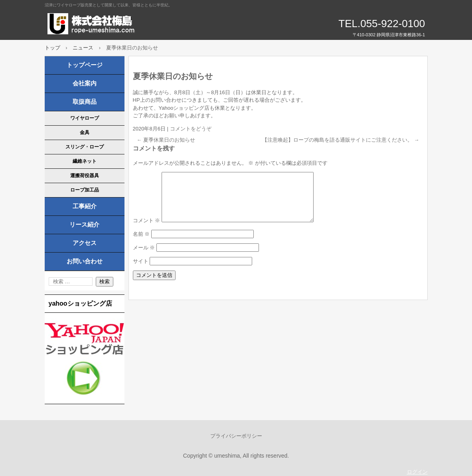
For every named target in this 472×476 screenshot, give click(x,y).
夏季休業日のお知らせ (166, 140)
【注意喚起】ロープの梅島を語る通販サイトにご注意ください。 (341, 140)
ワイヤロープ (85, 118)
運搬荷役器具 (85, 176)
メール (144, 257)
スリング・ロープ (85, 147)
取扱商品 (85, 102)
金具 (85, 132)
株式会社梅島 (136, 24)
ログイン (417, 472)
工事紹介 (85, 206)
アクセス (85, 243)
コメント (147, 230)
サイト (141, 271)
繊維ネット (85, 161)
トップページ (85, 65)
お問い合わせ (85, 261)
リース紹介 (84, 225)
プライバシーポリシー (236, 436)
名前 (141, 244)
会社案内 (85, 83)
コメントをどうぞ (191, 129)
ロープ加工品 (85, 190)
